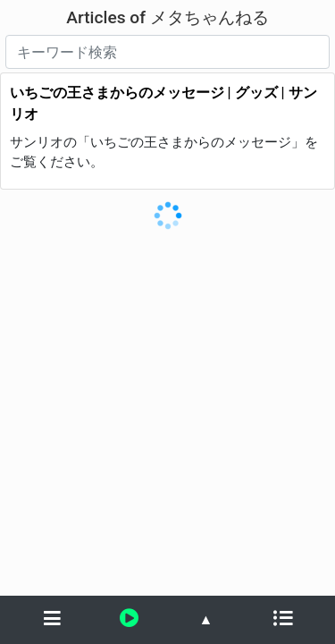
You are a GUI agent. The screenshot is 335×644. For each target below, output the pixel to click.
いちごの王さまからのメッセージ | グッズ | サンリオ (163, 103)
